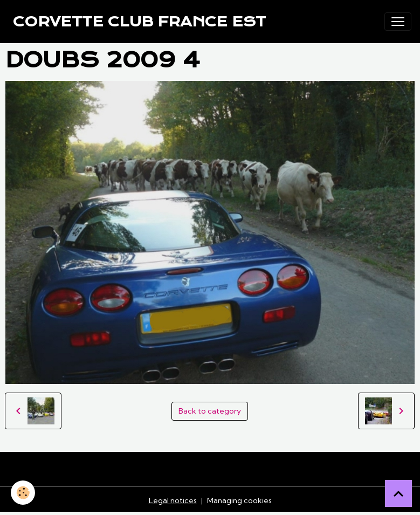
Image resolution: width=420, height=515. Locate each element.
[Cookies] (23, 493)
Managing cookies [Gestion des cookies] (239, 500)
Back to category (210, 411)
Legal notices (173, 500)
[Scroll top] (398, 493)
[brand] (139, 22)
